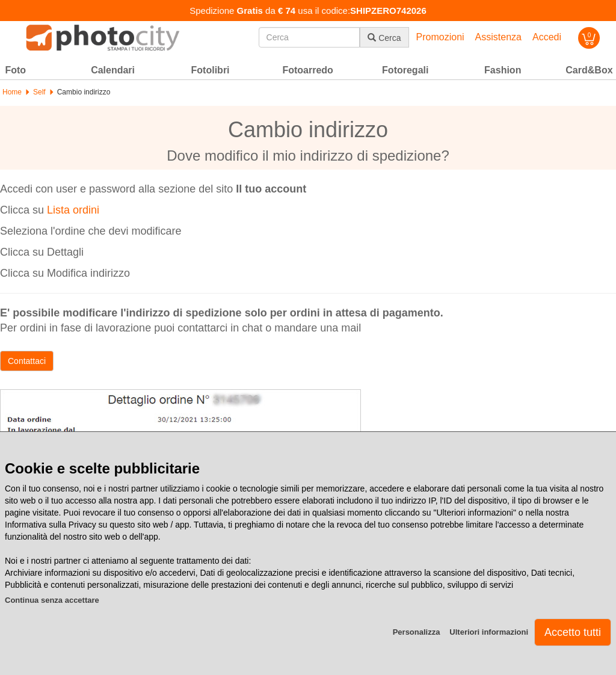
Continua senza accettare (52, 600)
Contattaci (27, 361)
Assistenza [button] (498, 37)
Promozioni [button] (440, 37)
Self (39, 92)
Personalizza (417, 632)
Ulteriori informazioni (489, 632)
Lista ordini (73, 210)
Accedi (547, 37)
